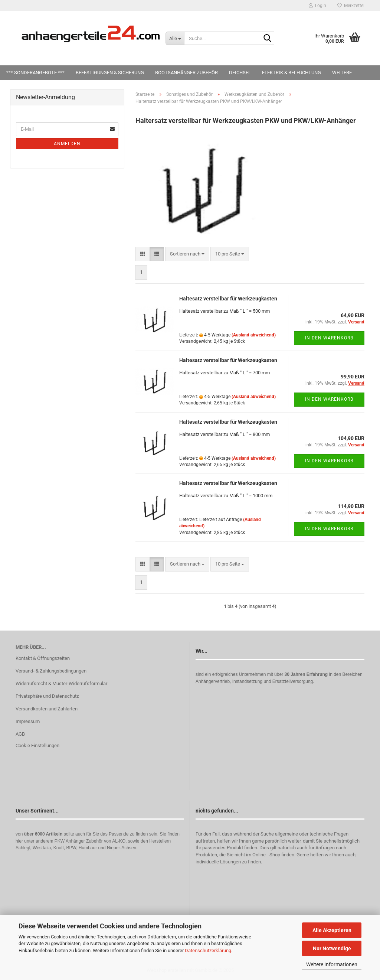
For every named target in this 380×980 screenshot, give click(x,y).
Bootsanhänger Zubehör (186, 73)
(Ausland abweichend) (254, 335)
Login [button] (317, 6)
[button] (143, 254)
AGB (20, 734)
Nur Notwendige (332, 948)
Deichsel (240, 73)
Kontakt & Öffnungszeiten (43, 658)
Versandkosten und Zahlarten (47, 709)
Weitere (342, 73)
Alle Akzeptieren (332, 930)
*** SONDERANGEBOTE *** (35, 73)
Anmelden (67, 144)
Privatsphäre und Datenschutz (47, 696)
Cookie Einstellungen (37, 745)
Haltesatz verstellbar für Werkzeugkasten (228, 299)
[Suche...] (175, 38)
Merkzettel (351, 6)
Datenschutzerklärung (208, 950)
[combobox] (187, 254)
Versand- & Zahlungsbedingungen (51, 671)
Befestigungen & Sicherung (110, 73)
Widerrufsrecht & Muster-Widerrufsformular (61, 683)
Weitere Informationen (332, 964)
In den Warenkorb (329, 338)
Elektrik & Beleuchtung (291, 73)
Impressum (28, 721)
